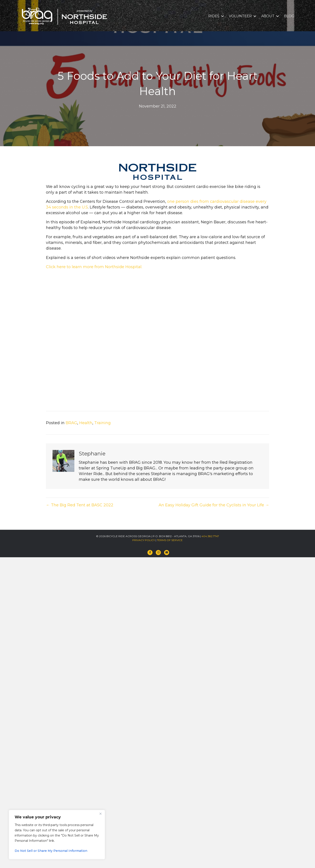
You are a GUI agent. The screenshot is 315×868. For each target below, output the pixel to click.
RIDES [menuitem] (214, 16)
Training (102, 423)
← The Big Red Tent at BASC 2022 (80, 505)
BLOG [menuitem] (289, 16)
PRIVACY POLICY (144, 540)
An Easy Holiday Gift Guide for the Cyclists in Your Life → (214, 505)
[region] (57, 835)
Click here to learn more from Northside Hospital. (94, 267)
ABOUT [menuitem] (268, 16)
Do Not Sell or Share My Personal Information (51, 851)
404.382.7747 (210, 536)
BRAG (71, 423)
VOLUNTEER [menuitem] (240, 16)
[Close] (100, 814)
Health (86, 423)
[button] (222, 16)
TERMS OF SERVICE (170, 540)
